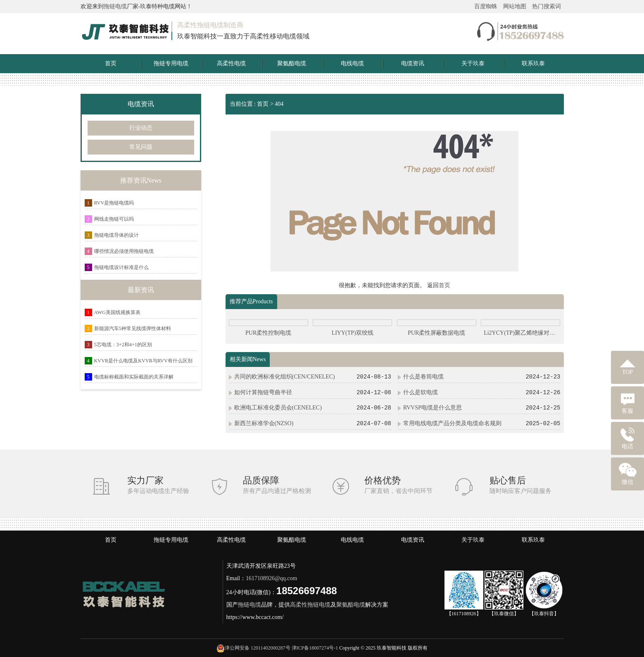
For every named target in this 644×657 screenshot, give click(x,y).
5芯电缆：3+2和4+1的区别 (123, 345)
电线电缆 (352, 63)
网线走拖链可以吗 (114, 219)
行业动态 (141, 128)
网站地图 (515, 6)
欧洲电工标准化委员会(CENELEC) (278, 408)
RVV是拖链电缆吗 (114, 203)
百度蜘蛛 (486, 6)
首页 (111, 63)
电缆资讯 (413, 63)
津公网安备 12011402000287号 (258, 648)
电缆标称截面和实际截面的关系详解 (134, 377)
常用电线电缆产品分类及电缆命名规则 (452, 423)
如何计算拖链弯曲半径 (263, 392)
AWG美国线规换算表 (117, 312)
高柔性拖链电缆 (310, 605)
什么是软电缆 (421, 392)
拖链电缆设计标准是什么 (121, 267)
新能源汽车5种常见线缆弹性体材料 (133, 328)
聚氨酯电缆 (292, 63)
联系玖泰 (533, 63)
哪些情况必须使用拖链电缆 (124, 251)
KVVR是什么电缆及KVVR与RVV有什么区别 (143, 361)
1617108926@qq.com (272, 578)
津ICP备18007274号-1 (315, 648)
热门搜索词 (547, 6)
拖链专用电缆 (171, 63)
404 (279, 104)
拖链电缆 (115, 6)
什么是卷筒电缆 (423, 377)
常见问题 (141, 147)
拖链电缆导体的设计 (116, 235)
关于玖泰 (473, 63)
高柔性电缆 (231, 63)
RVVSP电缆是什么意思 (433, 408)
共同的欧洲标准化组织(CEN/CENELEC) (285, 377)
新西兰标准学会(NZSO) (264, 423)
